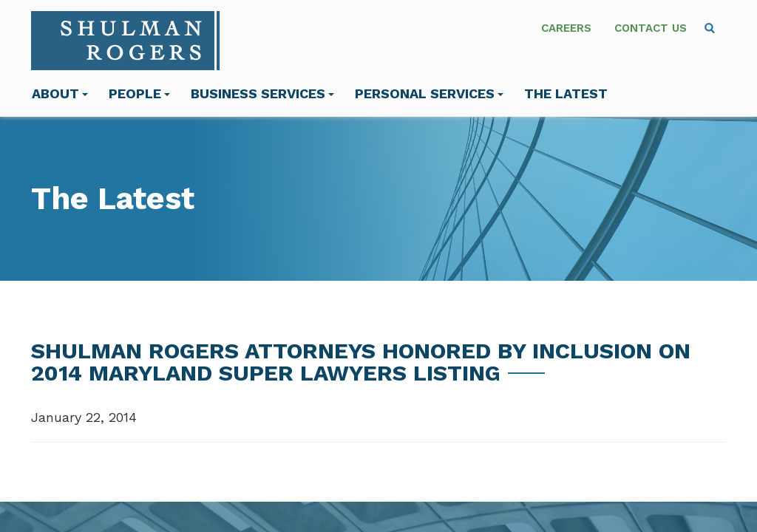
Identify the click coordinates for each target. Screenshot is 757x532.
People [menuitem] (139, 93)
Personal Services (429, 93)
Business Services (262, 93)
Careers (566, 28)
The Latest (566, 93)
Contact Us (651, 28)
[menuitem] (710, 28)
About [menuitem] (60, 93)
